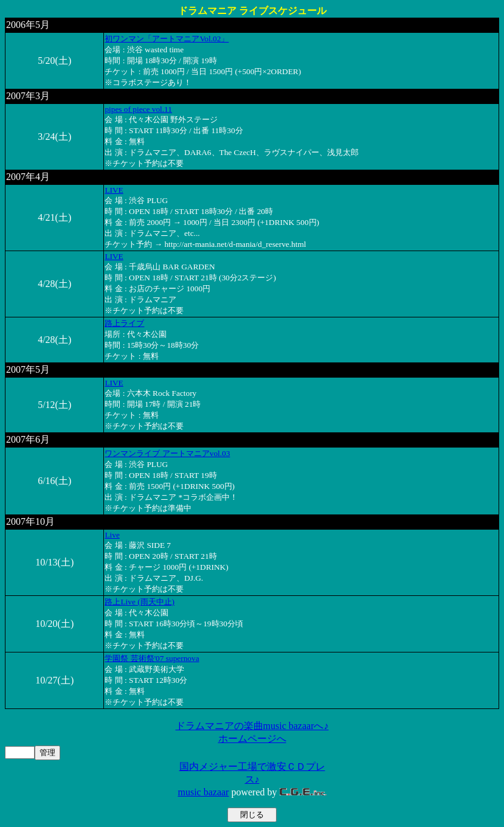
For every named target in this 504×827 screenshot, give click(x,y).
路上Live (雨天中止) (140, 602)
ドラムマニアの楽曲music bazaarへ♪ (252, 726)
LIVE (114, 190)
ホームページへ (252, 739)
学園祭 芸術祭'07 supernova (152, 658)
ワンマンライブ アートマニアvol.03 (167, 453)
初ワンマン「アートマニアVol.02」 (167, 39)
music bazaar (203, 792)
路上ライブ (124, 323)
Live (112, 535)
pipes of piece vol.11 (138, 109)
